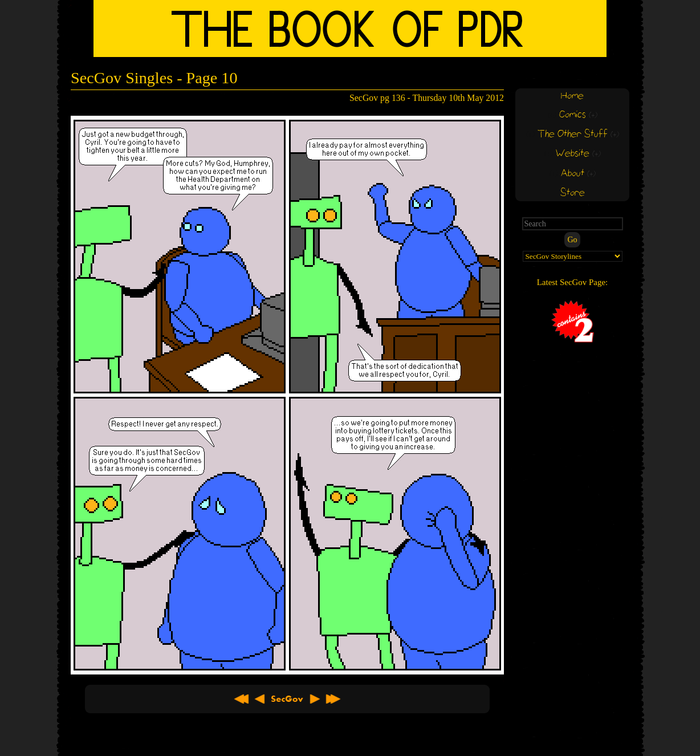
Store (573, 193)
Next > (315, 699)
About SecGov (287, 699)
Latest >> (333, 699)
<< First (242, 699)
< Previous (260, 699)
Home (572, 96)
